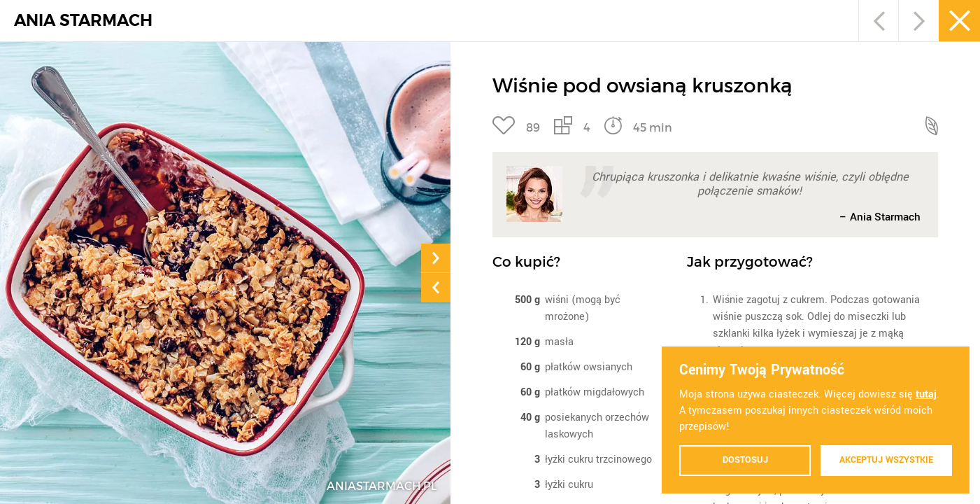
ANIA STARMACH (83, 21)
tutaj (926, 394)
